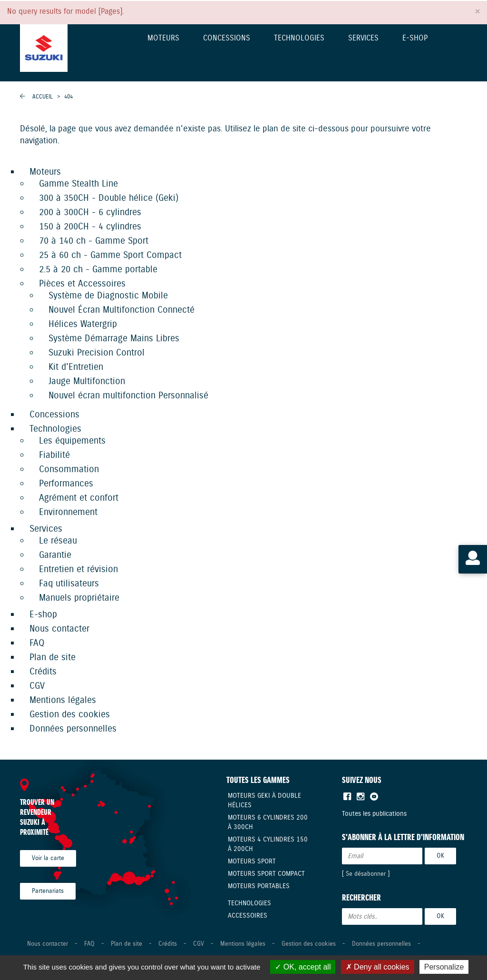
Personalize (444, 967)
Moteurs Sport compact (266, 874)
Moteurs (163, 39)
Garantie (55, 555)
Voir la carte (48, 858)
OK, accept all (303, 967)
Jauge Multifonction (87, 381)
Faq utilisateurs (69, 584)
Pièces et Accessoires (82, 284)
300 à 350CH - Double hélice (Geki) (109, 198)
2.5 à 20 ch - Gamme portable (98, 270)
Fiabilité (54, 455)
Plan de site (53, 658)
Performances (66, 484)
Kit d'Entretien (76, 367)
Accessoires (248, 916)
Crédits (43, 672)
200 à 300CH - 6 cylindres (90, 213)
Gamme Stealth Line (78, 184)
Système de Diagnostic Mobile (108, 296)
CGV (37, 686)
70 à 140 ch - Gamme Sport (94, 241)
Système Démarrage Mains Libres (114, 339)
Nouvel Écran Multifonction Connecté (122, 310)
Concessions (227, 39)
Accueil (43, 97)
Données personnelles (73, 729)
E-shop (415, 39)
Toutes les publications (374, 814)
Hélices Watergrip (83, 324)
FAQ (37, 643)
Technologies (299, 39)
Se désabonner (366, 874)
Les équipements (72, 441)
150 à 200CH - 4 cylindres (90, 227)
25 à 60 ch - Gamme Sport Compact (110, 255)
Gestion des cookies (70, 715)
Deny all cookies (378, 967)
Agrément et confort (79, 498)
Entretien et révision (78, 569)
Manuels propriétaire (79, 598)
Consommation (69, 470)
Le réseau (58, 541)
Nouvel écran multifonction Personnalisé (128, 396)
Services (363, 39)
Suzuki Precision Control (97, 353)
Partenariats (48, 891)
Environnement (68, 512)
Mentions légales (63, 700)
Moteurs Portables (259, 886)
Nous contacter (59, 629)
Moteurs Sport (252, 861)
